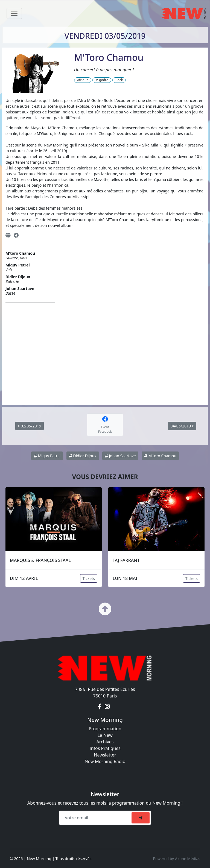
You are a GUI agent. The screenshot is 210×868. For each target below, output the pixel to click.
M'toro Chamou (160, 456)
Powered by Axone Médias (177, 859)
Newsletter (105, 755)
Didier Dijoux (83, 456)
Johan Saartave (120, 456)
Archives (105, 742)
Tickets (89, 578)
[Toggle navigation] (14, 13)
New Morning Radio (105, 761)
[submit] (141, 818)
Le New (105, 735)
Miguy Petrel (47, 456)
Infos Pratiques (105, 748)
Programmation (105, 729)
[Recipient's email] (96, 818)
